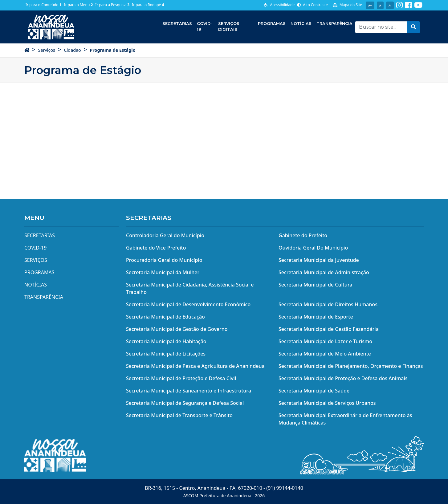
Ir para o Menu (79, 5)
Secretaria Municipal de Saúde (314, 391)
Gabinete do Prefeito (303, 235)
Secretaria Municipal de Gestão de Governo (177, 329)
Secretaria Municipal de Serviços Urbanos (327, 403)
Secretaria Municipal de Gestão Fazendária (329, 329)
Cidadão (72, 50)
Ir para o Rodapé (148, 5)
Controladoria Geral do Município (165, 235)
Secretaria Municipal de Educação (165, 317)
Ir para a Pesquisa (112, 5)
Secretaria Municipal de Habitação (166, 341)
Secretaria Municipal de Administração (324, 272)
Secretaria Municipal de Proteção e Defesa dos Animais (343, 378)
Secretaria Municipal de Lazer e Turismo (325, 341)
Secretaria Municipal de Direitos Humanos (328, 304)
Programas (272, 24)
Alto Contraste (312, 5)
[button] (413, 27)
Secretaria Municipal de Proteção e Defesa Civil (181, 378)
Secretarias (177, 24)
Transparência (334, 24)
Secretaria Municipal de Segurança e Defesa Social (185, 403)
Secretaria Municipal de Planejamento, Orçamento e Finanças (351, 366)
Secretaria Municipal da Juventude (319, 260)
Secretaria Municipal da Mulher (163, 272)
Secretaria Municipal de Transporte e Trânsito (179, 415)
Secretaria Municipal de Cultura (316, 285)
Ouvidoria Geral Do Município (313, 248)
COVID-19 (205, 26)
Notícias (301, 24)
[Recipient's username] (381, 27)
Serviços (47, 50)
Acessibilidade (279, 5)
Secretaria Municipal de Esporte (316, 317)
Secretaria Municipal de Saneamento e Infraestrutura (189, 391)
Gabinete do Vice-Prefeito (156, 248)
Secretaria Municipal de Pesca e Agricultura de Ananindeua (195, 366)
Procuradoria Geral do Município (164, 260)
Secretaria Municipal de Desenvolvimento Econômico (188, 304)
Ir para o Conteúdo (44, 5)
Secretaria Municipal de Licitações (166, 354)
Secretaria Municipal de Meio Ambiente (325, 354)
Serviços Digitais (229, 26)
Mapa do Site (348, 5)
